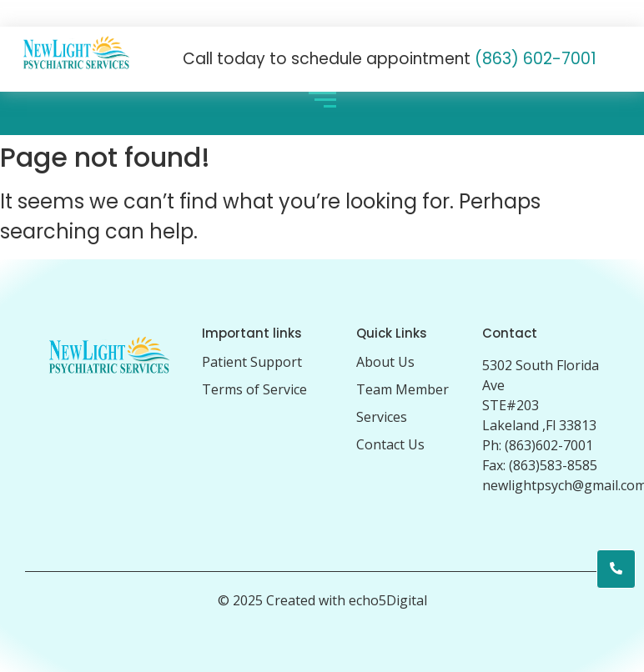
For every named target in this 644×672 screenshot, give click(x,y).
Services (382, 417)
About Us (385, 362)
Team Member (402, 389)
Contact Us (390, 444)
